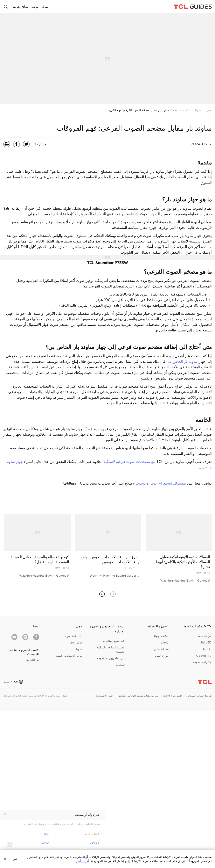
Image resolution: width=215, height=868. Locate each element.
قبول (14, 859)
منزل (209, 110)
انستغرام (165, 483)
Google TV (204, 656)
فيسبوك (180, 483)
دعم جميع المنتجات (114, 641)
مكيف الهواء (161, 636)
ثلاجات (165, 642)
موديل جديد (205, 636)
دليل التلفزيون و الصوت (111, 658)
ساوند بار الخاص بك (183, 361)
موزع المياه (162, 656)
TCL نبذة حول (74, 636)
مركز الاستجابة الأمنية (69, 656)
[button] (102, 594)
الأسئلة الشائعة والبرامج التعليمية (111, 649)
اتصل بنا (121, 665)
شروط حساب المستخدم (199, 696)
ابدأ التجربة (33, 660)
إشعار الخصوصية (105, 696)
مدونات (197, 110)
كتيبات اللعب (181, 110)
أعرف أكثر (83, 861)
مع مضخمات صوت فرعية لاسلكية (129, 462)
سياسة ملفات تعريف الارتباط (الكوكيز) (138, 696)
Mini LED (205, 642)
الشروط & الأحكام (172, 696)
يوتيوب (141, 483)
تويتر (153, 483)
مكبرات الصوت (202, 662)
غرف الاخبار (75, 642)
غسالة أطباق (161, 649)
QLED (207, 649)
